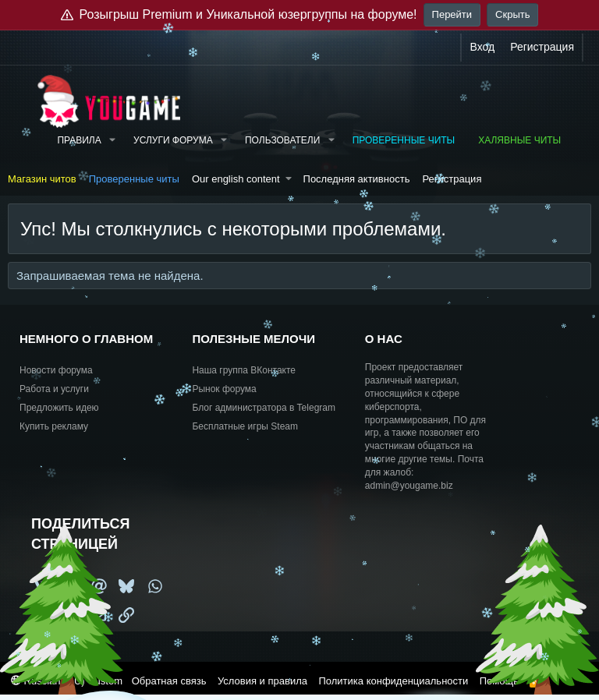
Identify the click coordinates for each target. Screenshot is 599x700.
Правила (79, 140)
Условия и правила (262, 681)
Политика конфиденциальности (393, 681)
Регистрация (452, 179)
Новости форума (56, 370)
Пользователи (282, 140)
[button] (112, 141)
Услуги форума (173, 140)
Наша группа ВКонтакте (244, 370)
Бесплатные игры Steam (245, 426)
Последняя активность (357, 179)
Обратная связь (169, 681)
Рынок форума (224, 389)
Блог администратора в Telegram (264, 408)
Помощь (499, 681)
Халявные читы (519, 140)
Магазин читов (42, 179)
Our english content (236, 179)
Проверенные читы (404, 140)
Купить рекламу (54, 426)
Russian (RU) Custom (67, 681)
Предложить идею (59, 408)
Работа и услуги (54, 389)
